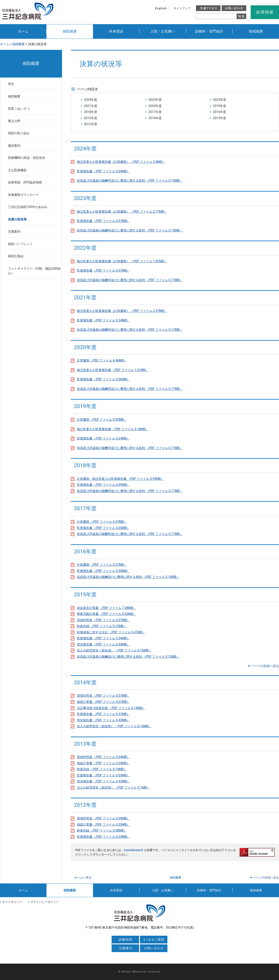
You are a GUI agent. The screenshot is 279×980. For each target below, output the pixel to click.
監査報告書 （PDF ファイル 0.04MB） (103, 638)
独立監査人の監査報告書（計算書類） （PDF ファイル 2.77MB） (122, 212)
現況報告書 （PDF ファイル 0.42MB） (103, 781)
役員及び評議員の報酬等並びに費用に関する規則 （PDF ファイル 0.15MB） (130, 181)
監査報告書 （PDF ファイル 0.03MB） (103, 775)
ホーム (23, 31)
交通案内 (14, 231)
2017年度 (155, 112)
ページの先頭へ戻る (265, 666)
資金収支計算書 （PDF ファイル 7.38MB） (106, 608)
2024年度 (91, 100)
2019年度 (220, 106)
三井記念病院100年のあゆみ (28, 207)
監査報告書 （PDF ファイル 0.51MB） (103, 714)
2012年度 (91, 124)
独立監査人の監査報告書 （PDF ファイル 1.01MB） (113, 370)
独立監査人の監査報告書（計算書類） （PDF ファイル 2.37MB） (122, 311)
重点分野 (14, 121)
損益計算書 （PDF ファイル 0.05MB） (103, 824)
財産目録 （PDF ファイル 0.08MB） (102, 830)
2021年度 (91, 106)
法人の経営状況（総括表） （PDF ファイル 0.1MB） (113, 787)
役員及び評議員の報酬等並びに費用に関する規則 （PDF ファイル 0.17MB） (130, 280)
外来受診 (116, 31)
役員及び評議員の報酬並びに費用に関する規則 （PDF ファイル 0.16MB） (128, 577)
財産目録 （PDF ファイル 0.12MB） (102, 626)
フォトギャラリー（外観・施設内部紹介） (34, 271)
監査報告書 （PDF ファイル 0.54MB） (103, 171)
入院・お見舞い (163, 31)
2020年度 (155, 106)
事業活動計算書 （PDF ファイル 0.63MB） (106, 614)
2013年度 (220, 118)
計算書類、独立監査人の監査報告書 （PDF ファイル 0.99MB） (120, 479)
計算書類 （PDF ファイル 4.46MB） (102, 360)
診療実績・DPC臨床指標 (25, 182)
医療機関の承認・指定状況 (27, 158)
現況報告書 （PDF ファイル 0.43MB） (103, 720)
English (161, 8)
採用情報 (265, 12)
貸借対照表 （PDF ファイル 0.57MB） (103, 620)
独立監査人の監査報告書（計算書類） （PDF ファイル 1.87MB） (122, 261)
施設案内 (14, 146)
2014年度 (155, 118)
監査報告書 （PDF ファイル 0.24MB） (103, 438)
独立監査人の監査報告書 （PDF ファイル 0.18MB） (113, 429)
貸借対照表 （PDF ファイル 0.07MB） (103, 696)
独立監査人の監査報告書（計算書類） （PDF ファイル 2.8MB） (121, 162)
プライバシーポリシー (45, 902)
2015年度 (91, 118)
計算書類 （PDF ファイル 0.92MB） (102, 420)
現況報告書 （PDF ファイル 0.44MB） (103, 644)
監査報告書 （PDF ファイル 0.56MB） (103, 379)
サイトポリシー (12, 902)
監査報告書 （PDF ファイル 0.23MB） (103, 837)
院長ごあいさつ (19, 109)
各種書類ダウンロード (23, 195)
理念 (11, 84)
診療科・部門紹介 (209, 31)
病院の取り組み (19, 133)
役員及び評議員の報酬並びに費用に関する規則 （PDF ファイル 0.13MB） (128, 657)
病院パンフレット (20, 244)
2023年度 (155, 100)
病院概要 (70, 31)
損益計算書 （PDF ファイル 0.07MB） (103, 702)
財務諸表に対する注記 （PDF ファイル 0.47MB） (111, 632)
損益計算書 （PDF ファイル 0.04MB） (103, 763)
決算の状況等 (17, 219)
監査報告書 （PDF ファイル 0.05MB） (103, 528)
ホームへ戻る (83, 878)
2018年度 (91, 112)
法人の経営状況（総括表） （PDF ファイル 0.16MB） (114, 650)
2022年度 (220, 100)
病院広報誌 (16, 256)
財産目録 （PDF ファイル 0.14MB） (102, 769)
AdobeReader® (134, 850)
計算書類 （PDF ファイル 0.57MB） (102, 522)
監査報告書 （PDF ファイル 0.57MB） (103, 221)
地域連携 (256, 31)
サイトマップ (182, 8)
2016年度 (220, 112)
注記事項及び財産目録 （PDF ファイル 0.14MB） (111, 708)
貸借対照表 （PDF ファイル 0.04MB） (103, 757)
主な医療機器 (17, 170)
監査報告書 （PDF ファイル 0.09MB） (103, 485)
